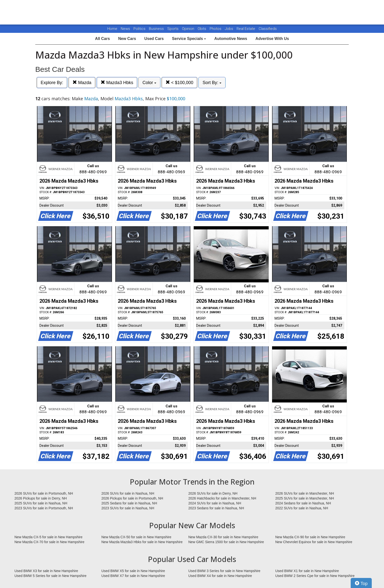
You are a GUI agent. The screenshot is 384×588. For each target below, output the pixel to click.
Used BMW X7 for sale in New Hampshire (133, 576)
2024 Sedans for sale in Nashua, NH (303, 503)
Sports (173, 29)
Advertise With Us (272, 39)
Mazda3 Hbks (117, 82)
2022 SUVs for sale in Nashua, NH (302, 508)
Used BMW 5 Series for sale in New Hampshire (50, 576)
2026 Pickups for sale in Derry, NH (41, 498)
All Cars (102, 39)
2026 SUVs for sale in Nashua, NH (128, 493)
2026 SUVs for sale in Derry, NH (213, 493)
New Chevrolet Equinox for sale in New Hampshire (314, 542)
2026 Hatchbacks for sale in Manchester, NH (222, 498)
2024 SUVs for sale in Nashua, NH (215, 503)
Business (157, 29)
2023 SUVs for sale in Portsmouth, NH (44, 508)
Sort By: (212, 83)
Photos (216, 29)
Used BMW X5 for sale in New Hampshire (133, 571)
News (125, 29)
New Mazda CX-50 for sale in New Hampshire (136, 537)
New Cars (127, 39)
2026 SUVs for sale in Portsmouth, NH (44, 493)
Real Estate (246, 29)
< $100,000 (180, 82)
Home (112, 29)
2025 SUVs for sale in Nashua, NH (41, 503)
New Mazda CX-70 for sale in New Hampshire (49, 542)
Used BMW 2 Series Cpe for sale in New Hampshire (315, 576)
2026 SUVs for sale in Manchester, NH (305, 493)
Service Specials (189, 39)
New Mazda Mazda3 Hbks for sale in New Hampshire (142, 542)
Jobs (229, 29)
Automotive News (231, 39)
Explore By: (52, 83)
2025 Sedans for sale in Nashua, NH (129, 503)
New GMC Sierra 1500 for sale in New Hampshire (226, 542)
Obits (202, 29)
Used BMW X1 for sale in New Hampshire (307, 571)
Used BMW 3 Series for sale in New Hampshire (224, 571)
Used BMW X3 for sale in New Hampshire (46, 571)
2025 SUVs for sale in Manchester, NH (305, 498)
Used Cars (154, 39)
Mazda (82, 82)
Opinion (189, 29)
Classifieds (268, 29)
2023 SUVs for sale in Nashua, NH (128, 508)
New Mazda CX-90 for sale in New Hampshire (310, 537)
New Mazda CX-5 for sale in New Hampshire (48, 537)
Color (149, 83)
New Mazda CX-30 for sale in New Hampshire (223, 537)
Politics (139, 29)
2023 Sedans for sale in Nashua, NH (216, 508)
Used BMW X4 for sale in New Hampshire (220, 576)
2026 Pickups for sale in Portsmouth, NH (132, 498)
